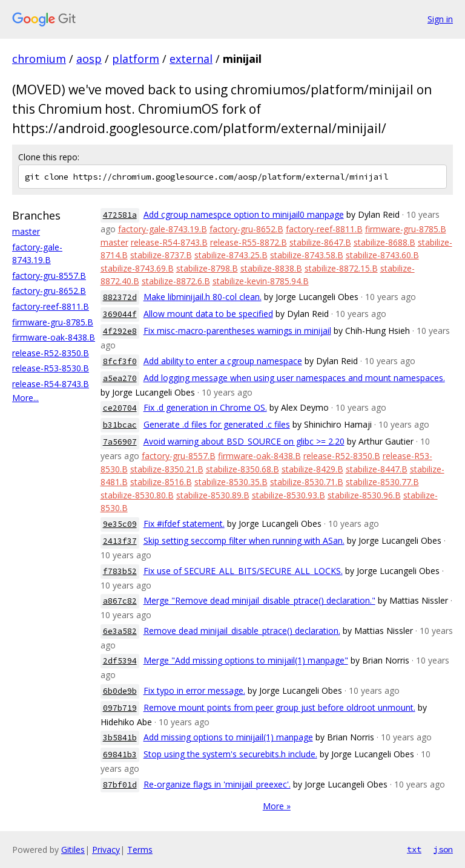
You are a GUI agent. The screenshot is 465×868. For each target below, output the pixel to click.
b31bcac (120, 425)
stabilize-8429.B (312, 469)
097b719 (120, 708)
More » (277, 806)
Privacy (106, 850)
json (443, 849)
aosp (89, 59)
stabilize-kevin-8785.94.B (261, 281)
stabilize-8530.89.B (213, 495)
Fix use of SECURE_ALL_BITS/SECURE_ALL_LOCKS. (243, 571)
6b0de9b (120, 691)
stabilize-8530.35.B (231, 482)
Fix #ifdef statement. (184, 524)
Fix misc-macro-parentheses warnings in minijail (237, 331)
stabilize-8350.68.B (242, 469)
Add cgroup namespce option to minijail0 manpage (244, 214)
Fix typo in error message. (194, 690)
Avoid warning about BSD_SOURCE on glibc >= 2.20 (244, 441)
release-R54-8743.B (51, 384)
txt (414, 849)
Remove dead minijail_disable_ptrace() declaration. (242, 631)
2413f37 (120, 541)
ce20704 (120, 408)
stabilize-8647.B (320, 242)
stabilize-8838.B (271, 268)
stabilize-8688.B (384, 242)
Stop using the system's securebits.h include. (230, 754)
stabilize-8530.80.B (137, 495)
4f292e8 (120, 331)
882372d (120, 297)
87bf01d (120, 785)
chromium (39, 59)
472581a (120, 215)
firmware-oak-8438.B (54, 337)
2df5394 (120, 661)
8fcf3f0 (120, 361)
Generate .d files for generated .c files (217, 424)
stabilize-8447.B (377, 469)
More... (25, 398)
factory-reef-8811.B (51, 306)
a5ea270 (120, 378)
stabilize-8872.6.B (176, 281)
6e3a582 (120, 631)
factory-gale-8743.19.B (163, 229)
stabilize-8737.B (161, 255)
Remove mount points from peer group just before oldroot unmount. (279, 707)
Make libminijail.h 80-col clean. (203, 297)
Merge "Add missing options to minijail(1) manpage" (246, 660)
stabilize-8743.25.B (231, 255)
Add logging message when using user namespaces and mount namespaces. (294, 378)
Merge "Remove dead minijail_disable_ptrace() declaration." (259, 600)
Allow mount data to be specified (208, 314)
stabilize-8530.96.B (364, 495)
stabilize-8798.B (207, 268)
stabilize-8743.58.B (307, 255)
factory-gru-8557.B (49, 276)
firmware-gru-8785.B (53, 322)
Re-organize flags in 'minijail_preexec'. (217, 784)
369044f (120, 314)
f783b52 (120, 571)
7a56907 (120, 442)
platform (136, 59)
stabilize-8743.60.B (382, 255)
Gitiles (73, 850)
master (26, 231)
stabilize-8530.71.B (307, 482)
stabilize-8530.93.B (289, 495)
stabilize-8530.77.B (382, 482)
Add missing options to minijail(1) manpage (228, 737)
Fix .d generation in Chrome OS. (205, 407)
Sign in (440, 19)
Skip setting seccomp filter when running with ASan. (244, 540)
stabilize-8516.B (161, 482)
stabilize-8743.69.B (137, 268)
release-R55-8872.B (249, 242)
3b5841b (120, 738)
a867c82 (120, 601)
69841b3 (120, 755)
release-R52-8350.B (51, 353)
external (191, 59)
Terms (140, 850)
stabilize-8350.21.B (167, 469)
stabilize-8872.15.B (341, 268)
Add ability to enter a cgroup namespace (223, 361)
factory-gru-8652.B (49, 291)
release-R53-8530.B (51, 368)
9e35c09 (120, 524)
